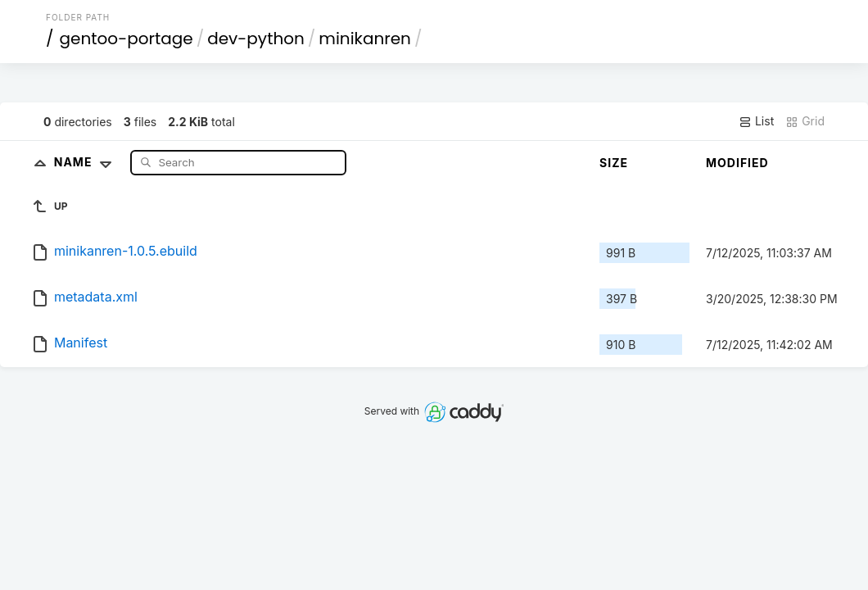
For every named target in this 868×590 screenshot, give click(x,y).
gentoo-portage (127, 39)
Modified (737, 163)
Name (86, 162)
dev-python (256, 39)
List (756, 121)
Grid (805, 121)
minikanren (365, 39)
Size (614, 163)
